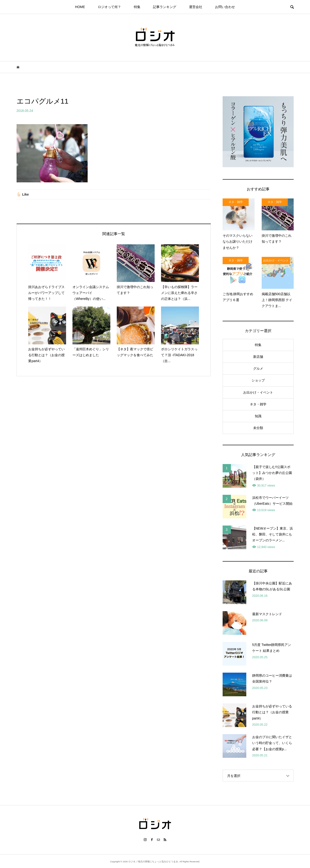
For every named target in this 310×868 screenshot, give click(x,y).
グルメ (258, 368)
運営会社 (196, 7)
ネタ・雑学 (258, 404)
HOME (80, 7)
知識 (258, 416)
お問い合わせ (225, 7)
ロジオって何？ (109, 7)
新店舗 (258, 357)
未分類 (258, 428)
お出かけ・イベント (258, 392)
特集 (137, 7)
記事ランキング (165, 7)
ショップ (258, 380)
